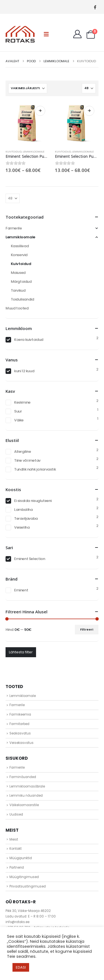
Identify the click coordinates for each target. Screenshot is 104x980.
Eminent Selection (30, 559)
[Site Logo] (20, 34)
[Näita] (89, 88)
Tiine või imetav (27, 460)
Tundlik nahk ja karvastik (35, 469)
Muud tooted (17, 308)
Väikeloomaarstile (24, 805)
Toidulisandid (22, 299)
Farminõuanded (23, 777)
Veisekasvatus (21, 743)
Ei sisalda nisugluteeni (33, 501)
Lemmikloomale (34, 152)
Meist (14, 839)
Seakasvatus (20, 733)
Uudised (16, 814)
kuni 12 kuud (24, 371)
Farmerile (14, 228)
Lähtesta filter (21, 652)
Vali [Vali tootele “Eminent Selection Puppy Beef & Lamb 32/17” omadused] (40, 111)
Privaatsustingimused (28, 886)
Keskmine (22, 402)
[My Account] (77, 34)
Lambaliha (23, 510)
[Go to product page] (27, 124)
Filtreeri (87, 629)
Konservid (19, 255)
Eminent (21, 590)
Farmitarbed (19, 724)
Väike (19, 420)
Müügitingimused (24, 877)
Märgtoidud (21, 282)
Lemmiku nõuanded (26, 796)
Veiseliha (22, 527)
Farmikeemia (20, 714)
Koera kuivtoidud (29, 340)
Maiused (18, 273)
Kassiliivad (20, 246)
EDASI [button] (21, 967)
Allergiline (23, 452)
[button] (46, 34)
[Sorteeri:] (28, 88)
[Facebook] (95, 7)
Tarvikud (18, 290)
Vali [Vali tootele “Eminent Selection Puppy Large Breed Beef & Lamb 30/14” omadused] (89, 111)
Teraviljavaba (26, 518)
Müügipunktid (21, 858)
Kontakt (16, 849)
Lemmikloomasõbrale (27, 786)
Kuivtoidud (14, 152)
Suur (18, 411)
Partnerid (17, 867)
